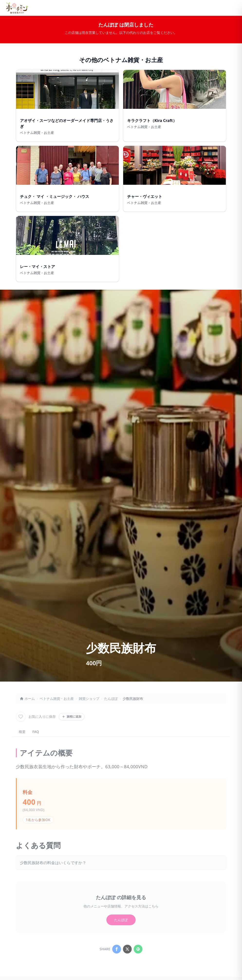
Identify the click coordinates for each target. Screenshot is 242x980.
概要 (22, 732)
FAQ (36, 732)
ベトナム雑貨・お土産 (57, 698)
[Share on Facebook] (117, 949)
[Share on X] (127, 949)
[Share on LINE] (138, 949)
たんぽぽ (111, 698)
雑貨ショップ (89, 698)
